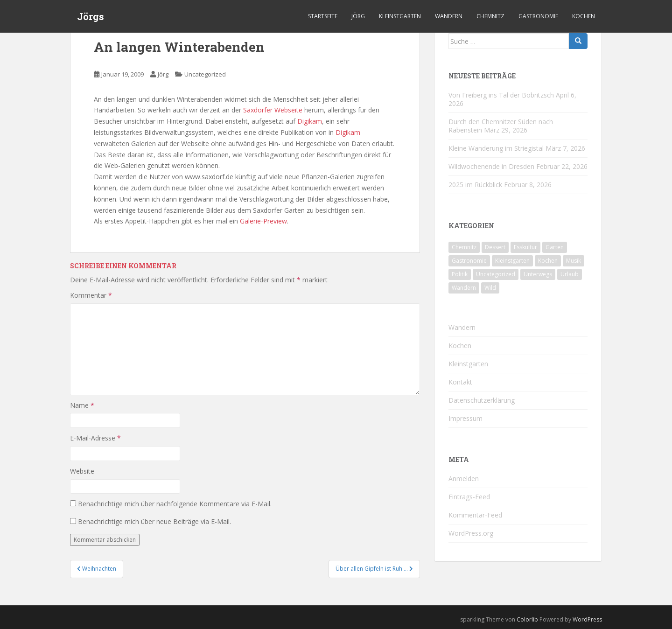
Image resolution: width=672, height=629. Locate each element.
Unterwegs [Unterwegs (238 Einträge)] (538, 274)
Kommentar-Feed (475, 515)
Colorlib (527, 619)
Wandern (449, 16)
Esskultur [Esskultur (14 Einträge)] (525, 247)
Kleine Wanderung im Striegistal (496, 148)
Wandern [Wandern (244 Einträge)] (464, 288)
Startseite (323, 16)
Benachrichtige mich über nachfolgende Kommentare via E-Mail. (175, 504)
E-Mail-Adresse (95, 438)
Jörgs (91, 16)
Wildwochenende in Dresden (491, 166)
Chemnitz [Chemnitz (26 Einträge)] (464, 247)
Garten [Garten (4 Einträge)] (555, 247)
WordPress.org (471, 533)
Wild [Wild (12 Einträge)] (490, 288)
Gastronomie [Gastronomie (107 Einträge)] (469, 261)
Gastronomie (538, 16)
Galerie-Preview (263, 221)
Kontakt (460, 382)
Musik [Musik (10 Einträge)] (574, 261)
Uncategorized (205, 74)
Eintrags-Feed (469, 497)
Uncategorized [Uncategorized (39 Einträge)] (496, 274)
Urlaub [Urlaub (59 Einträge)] (570, 274)
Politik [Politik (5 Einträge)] (460, 274)
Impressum (465, 418)
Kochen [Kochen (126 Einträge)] (548, 261)
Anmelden (464, 479)
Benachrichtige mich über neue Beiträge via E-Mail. (154, 521)
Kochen (584, 16)
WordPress (587, 619)
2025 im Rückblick (475, 185)
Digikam (310, 121)
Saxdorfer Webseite (273, 110)
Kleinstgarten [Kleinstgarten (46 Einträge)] (512, 261)
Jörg (358, 16)
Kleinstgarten (400, 16)
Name (82, 405)
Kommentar (91, 295)
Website (82, 471)
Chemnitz (490, 16)
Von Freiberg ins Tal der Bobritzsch (501, 95)
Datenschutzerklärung (482, 400)
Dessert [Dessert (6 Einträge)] (495, 247)
